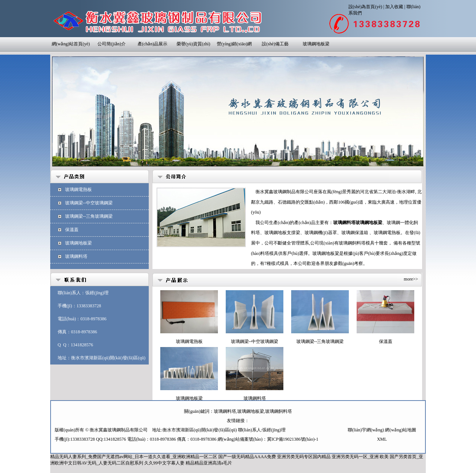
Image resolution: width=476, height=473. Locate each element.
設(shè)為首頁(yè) (365, 7)
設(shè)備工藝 (275, 44)
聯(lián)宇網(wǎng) (366, 430)
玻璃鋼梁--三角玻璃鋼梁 (89, 216)
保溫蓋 (72, 230)
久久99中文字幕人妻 (164, 463)
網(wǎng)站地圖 (401, 430)
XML (382, 439)
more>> (411, 279)
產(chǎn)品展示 (152, 44)
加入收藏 (394, 7)
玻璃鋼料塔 (76, 256)
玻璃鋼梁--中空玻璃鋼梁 (89, 203)
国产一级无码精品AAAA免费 (247, 457)
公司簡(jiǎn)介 (112, 44)
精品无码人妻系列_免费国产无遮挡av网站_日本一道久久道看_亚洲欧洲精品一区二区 (134, 457)
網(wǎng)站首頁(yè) (71, 44)
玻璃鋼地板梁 (316, 44)
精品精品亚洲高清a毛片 (209, 463)
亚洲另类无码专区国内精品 (304, 457)
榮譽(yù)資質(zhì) (194, 44)
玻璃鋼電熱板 (78, 189)
